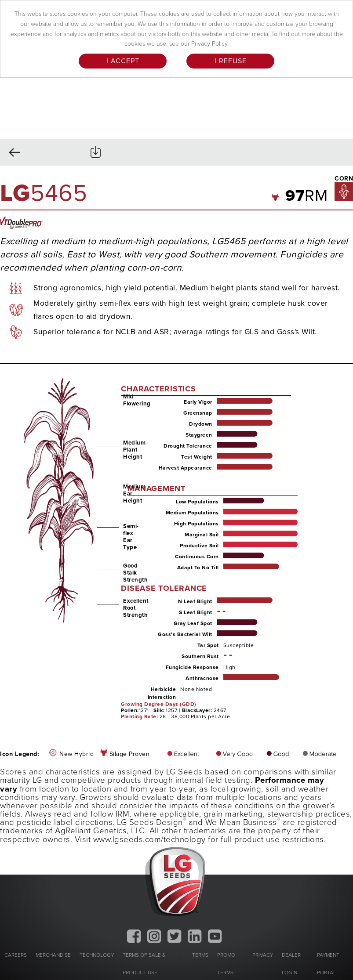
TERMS (200, 955)
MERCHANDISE (53, 955)
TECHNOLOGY (97, 955)
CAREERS (16, 955)
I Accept (123, 61)
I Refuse (231, 61)
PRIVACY (263, 955)
